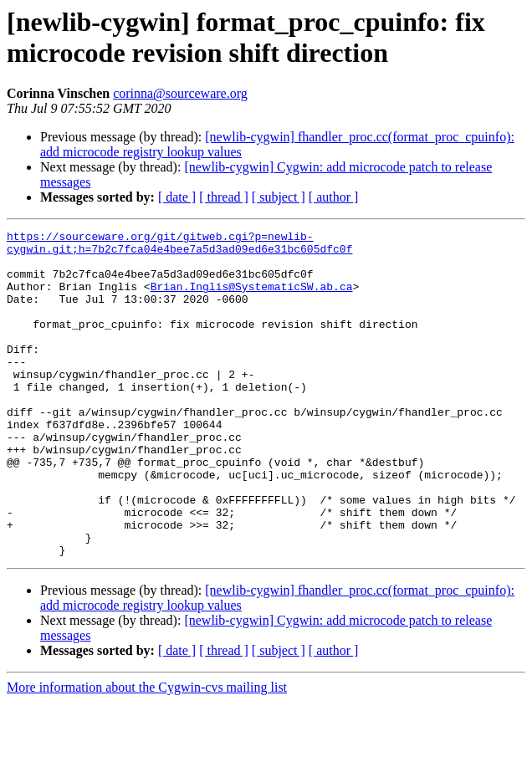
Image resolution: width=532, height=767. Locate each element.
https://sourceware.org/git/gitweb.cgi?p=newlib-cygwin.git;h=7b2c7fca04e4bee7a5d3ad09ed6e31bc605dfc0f (179, 246)
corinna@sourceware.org (180, 93)
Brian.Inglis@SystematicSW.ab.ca (252, 299)
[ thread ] (224, 197)
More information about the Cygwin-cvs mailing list (147, 752)
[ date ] (177, 197)
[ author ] (334, 197)
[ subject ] (279, 197)
